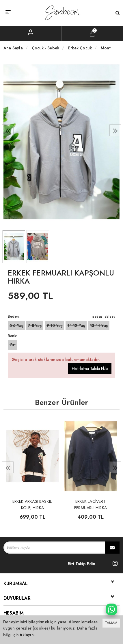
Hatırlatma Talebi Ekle (90, 368)
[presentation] (8, 130)
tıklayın (27, 635)
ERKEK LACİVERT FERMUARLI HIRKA (91, 504)
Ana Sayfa (13, 48)
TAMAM (111, 623)
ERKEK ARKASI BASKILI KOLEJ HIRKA (33, 504)
